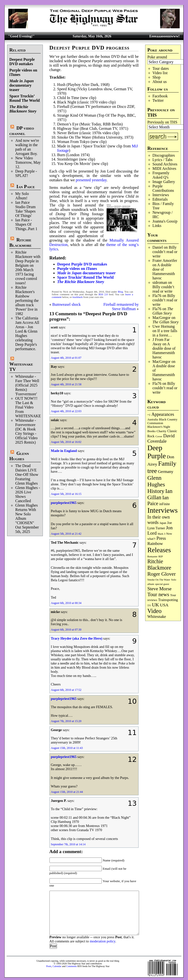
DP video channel (22, 131)
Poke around (157, 57)
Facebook (160, 96)
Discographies (164, 155)
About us (160, 82)
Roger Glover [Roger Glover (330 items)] (162, 574)
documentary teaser (22, 85)
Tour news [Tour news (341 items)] (158, 594)
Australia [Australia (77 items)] (153, 419)
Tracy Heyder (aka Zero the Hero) (77, 638)
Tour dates (161, 68)
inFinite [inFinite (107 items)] (164, 504)
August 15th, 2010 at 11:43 (67, 748)
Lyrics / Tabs (163, 160)
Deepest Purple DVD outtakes (22, 62)
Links (157, 226)
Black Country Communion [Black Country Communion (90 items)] (162, 421)
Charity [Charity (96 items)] (162, 431)
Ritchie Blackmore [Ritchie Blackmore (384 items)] (159, 565)
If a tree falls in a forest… (165, 333)
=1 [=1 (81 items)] (149, 415)
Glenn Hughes (19, 456)
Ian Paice (26, 187)
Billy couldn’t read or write (165, 252)
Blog (121, 292)
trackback (77, 297)
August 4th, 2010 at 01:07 (66, 358)
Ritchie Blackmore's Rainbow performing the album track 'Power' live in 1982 (27, 301)
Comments (71, 966)
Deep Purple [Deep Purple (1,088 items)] (157, 452)
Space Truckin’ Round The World (24, 98)
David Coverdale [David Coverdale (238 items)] (161, 438)
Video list (160, 73)
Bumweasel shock (67, 304)
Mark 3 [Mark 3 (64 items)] (161, 534)
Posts (49, 966)
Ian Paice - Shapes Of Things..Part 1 (26, 224)
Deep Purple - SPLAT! (26, 173)
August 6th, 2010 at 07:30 (66, 630)
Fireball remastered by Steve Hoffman (121, 307)
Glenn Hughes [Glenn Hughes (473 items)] (156, 481)
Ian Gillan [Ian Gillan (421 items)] (160, 494)
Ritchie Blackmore (20, 242)
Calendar (57, 966)
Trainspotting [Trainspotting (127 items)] (168, 600)
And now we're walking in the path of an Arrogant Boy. (27, 147)
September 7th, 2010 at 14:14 (68, 844)
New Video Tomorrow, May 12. (28, 162)
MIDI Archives (164, 168)
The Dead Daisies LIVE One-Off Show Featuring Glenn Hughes (27, 475)
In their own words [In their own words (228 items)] (159, 520)
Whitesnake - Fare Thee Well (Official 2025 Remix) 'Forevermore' (27, 385)
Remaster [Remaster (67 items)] (152, 556)
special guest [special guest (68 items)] (162, 584)
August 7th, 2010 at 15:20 (66, 721)
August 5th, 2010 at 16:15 (66, 494)
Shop (157, 77)
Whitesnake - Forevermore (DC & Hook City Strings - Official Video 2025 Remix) (26, 431)
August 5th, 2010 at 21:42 (66, 534)
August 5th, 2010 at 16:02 (66, 442)
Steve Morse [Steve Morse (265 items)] (159, 589)
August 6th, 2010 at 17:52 (66, 690)
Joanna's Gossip (165, 221)
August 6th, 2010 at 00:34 (66, 603)
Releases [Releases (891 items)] (159, 550)
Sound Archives (165, 164)
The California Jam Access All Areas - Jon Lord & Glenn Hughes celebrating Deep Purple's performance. (27, 333)
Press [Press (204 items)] (161, 538)
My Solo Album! (22, 196)
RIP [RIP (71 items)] (161, 556)
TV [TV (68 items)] (149, 605)
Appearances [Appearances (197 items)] (163, 414)
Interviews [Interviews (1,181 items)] (163, 510)
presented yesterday (91, 180)
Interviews (161, 195)
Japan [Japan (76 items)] (163, 523)
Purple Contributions (163, 188)
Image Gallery (164, 182)
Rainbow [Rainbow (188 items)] (155, 543)
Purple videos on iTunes (77, 269)
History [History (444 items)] (156, 491)
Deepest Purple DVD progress (89, 48)
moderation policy (103, 941)
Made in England (64, 451)
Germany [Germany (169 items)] (166, 472)
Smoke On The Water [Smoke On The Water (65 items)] (159, 580)
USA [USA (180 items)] (164, 605)
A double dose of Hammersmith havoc (164, 271)
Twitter (158, 100)
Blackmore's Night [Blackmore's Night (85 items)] (159, 427)
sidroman (160, 282)
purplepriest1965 (64, 503)
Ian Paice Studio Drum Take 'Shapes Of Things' (25, 209)
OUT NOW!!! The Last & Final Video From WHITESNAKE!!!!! (31, 407)
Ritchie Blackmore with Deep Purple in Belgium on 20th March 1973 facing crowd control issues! (28, 268)
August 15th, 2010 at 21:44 (67, 792)
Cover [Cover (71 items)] (159, 436)
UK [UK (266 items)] (156, 605)
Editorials (160, 199)
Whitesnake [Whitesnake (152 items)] (157, 617)
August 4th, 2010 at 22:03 (66, 411)
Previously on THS (162, 122)
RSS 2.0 (103, 294)
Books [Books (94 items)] (152, 431)
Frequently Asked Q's (161, 175)
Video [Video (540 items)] (154, 611)
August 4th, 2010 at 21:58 (66, 384)
